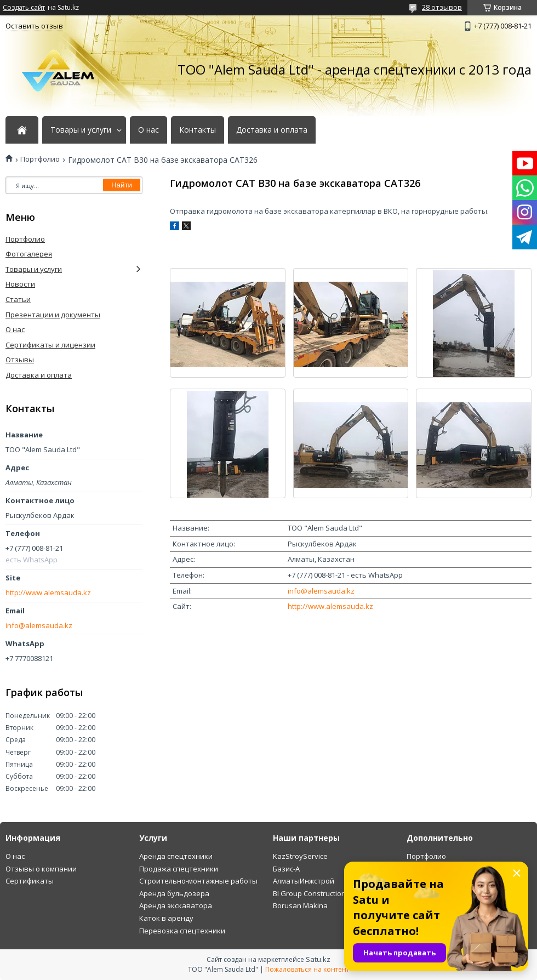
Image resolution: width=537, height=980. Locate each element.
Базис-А (286, 869)
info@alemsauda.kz (321, 591)
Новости (20, 284)
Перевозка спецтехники (182, 931)
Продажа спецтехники (179, 869)
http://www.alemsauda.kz (330, 606)
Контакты (198, 130)
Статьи (18, 299)
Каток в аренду (166, 918)
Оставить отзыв (34, 26)
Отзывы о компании (41, 869)
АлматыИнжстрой (304, 881)
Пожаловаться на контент (307, 969)
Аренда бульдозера (174, 893)
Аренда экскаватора (176, 905)
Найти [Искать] (122, 185)
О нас (148, 130)
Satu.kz (318, 959)
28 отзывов (442, 7)
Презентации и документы (53, 315)
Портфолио (40, 159)
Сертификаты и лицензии (50, 345)
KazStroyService (300, 856)
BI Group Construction (309, 893)
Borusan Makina (300, 905)
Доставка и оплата (272, 130)
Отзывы (20, 360)
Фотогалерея (29, 254)
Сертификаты (30, 881)
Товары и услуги (81, 130)
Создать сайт (24, 8)
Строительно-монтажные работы (198, 881)
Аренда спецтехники (176, 856)
